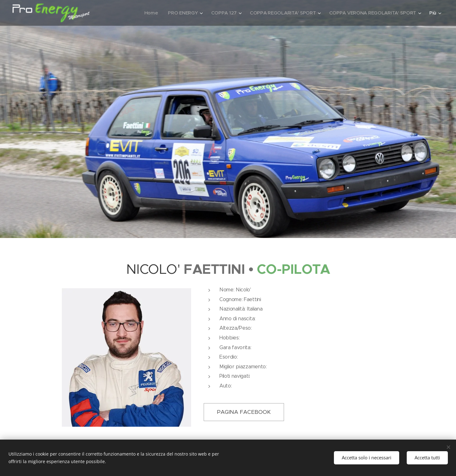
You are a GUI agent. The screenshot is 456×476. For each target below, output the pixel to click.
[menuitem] (146, 13)
